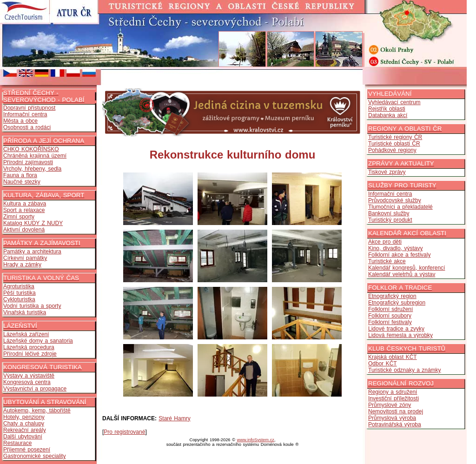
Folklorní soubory (390, 316)
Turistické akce (387, 261)
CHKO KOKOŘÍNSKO (31, 149)
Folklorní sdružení (390, 309)
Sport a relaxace (24, 210)
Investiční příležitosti (393, 398)
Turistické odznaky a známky (405, 370)
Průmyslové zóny (390, 405)
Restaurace (17, 443)
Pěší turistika (20, 293)
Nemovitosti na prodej (396, 411)
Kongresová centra (27, 382)
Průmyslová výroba (392, 418)
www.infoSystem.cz (256, 440)
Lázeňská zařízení (26, 334)
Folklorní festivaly (390, 322)
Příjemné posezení (27, 450)
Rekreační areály (25, 430)
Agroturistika (19, 286)
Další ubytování (23, 437)
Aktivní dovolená (24, 230)
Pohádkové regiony (392, 150)
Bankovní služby (389, 213)
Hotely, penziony (24, 417)
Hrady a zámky (22, 265)
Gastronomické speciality (34, 456)
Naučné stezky (22, 182)
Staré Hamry (174, 418)
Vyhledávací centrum (394, 102)
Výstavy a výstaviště (29, 376)
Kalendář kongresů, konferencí (407, 268)
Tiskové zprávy (387, 172)
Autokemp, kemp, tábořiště (37, 411)
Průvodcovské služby (395, 200)
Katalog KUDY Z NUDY (33, 223)
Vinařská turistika (25, 312)
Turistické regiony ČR (395, 137)
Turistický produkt (390, 220)
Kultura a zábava (25, 204)
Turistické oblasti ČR (394, 144)
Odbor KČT (383, 364)
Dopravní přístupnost (29, 108)
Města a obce (20, 121)
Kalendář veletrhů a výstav (402, 274)
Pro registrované (124, 432)
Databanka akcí (388, 115)
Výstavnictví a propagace (35, 389)
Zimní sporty (19, 217)
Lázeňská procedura (29, 347)
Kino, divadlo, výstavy (395, 248)
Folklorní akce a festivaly (399, 255)
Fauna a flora (20, 175)
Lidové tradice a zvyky (396, 329)
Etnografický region (392, 296)
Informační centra (25, 114)
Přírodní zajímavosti (28, 162)
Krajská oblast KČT (393, 357)
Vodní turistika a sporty (32, 306)
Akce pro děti (385, 242)
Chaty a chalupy (24, 424)
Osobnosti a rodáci (27, 127)
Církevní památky (25, 258)
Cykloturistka (19, 299)
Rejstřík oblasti (387, 109)
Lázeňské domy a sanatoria (38, 341)
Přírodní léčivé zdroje (30, 354)
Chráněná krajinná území (35, 156)
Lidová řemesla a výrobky (400, 335)
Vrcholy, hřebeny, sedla (32, 169)
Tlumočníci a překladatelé (400, 207)
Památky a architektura (32, 252)
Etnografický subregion (397, 303)
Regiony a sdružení (393, 392)
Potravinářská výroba (395, 424)
